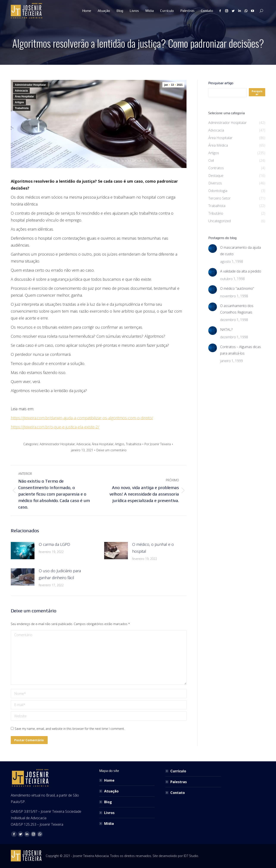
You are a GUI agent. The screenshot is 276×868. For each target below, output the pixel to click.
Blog (108, 802)
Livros (109, 813)
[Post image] (23, 551)
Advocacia (21, 91)
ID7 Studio (191, 856)
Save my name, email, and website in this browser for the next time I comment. (70, 729)
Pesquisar (257, 93)
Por (158, 444)
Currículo (178, 771)
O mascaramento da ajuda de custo (241, 251)
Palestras (179, 782)
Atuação (111, 791)
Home (109, 780)
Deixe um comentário (111, 450)
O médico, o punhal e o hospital (153, 548)
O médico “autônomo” (237, 288)
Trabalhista (22, 108)
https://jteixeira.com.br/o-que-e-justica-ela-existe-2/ (55, 427)
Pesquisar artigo (221, 83)
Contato (178, 793)
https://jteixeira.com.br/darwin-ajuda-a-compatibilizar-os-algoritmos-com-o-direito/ (82, 418)
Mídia (109, 824)
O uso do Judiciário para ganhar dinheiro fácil (60, 574)
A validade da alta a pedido (241, 271)
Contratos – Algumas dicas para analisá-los (241, 350)
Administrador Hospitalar (30, 85)
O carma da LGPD (54, 544)
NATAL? (226, 329)
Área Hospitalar (24, 97)
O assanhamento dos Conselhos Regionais (237, 309)
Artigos (19, 102)
